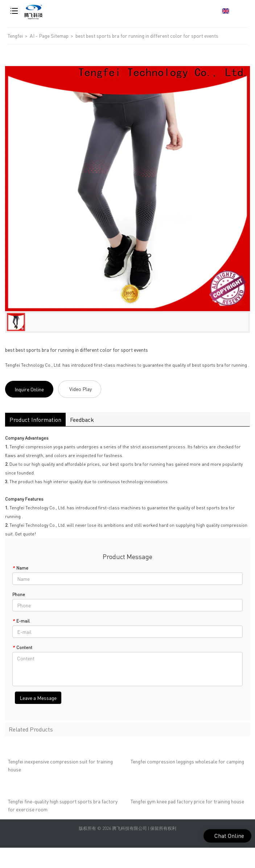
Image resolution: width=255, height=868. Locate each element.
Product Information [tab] (35, 419)
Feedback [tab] (82, 419)
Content (22, 647)
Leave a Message (38, 698)
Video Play (81, 389)
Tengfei (15, 36)
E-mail (21, 621)
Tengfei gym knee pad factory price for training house (187, 804)
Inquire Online (29, 389)
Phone (19, 594)
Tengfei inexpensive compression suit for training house (60, 768)
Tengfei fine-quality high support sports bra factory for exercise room (63, 808)
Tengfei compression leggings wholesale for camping (187, 764)
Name (20, 568)
